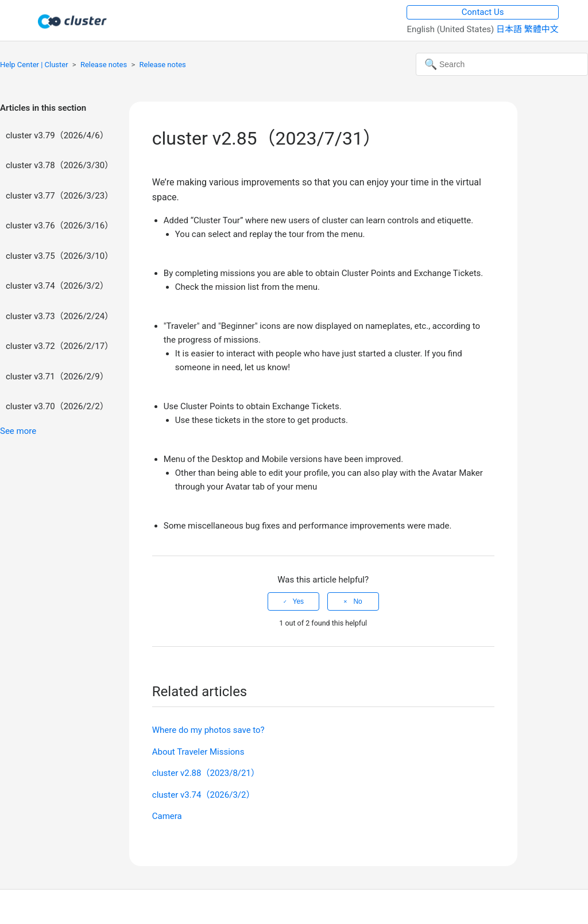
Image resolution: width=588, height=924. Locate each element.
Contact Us (483, 12)
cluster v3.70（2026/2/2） (57, 406)
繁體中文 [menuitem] (541, 29)
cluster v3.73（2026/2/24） (59, 316)
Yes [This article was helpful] (299, 601)
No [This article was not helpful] (357, 601)
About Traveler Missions (198, 752)
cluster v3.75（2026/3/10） (59, 256)
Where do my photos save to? (208, 730)
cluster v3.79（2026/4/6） (57, 135)
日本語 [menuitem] (510, 29)
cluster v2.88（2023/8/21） (206, 773)
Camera (167, 816)
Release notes (104, 65)
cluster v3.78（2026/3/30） (59, 165)
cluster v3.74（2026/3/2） (57, 286)
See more (18, 431)
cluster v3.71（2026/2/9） (57, 376)
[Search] (502, 64)
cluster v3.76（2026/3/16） (59, 226)
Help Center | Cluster (34, 65)
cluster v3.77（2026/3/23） (59, 196)
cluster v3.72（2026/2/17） (59, 346)
